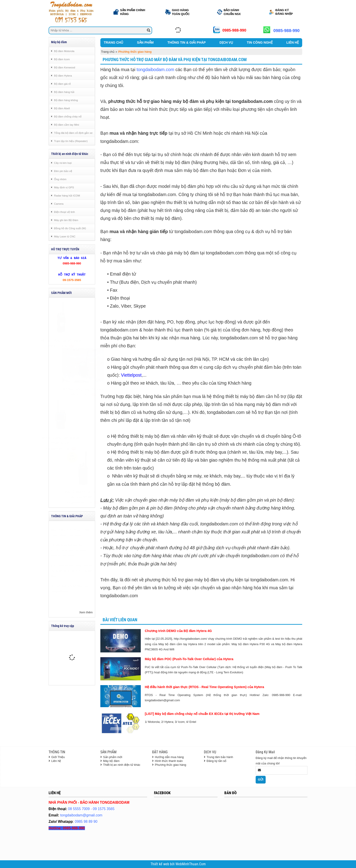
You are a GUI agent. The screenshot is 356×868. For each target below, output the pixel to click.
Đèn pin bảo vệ (63, 171)
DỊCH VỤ (226, 42)
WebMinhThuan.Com (191, 864)
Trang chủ (108, 52)
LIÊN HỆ (293, 42)
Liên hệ (56, 761)
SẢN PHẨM (145, 42)
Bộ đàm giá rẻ (62, 84)
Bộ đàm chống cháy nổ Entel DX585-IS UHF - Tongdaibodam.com (72, 443)
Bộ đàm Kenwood (65, 67)
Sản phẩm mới (113, 757)
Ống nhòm (60, 179)
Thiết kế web (160, 864)
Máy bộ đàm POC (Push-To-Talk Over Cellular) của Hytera (189, 659)
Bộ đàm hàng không (66, 100)
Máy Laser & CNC (65, 236)
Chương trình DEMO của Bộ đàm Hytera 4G (178, 631)
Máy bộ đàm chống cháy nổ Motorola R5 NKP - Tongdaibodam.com (72, 497)
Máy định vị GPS (64, 187)
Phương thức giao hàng (171, 765)
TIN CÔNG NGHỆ (260, 42)
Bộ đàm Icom (62, 59)
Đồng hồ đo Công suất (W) (70, 228)
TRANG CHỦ (113, 42)
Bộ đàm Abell (62, 108)
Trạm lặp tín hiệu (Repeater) (71, 141)
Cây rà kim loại (63, 163)
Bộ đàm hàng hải (64, 92)
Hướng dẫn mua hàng (169, 757)
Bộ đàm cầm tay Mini (67, 125)
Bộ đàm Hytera (63, 76)
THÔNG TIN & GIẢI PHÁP (187, 42)
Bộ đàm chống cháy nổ (68, 116)
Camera (59, 204)
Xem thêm (86, 612)
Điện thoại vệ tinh (64, 212)
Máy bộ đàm (111, 761)
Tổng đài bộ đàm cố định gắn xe (73, 133)
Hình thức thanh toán (169, 761)
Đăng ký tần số (216, 761)
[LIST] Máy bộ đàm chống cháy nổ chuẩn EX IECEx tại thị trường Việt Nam (72, 582)
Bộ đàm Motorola (64, 51)
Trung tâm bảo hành (220, 757)
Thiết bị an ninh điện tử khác (122, 765)
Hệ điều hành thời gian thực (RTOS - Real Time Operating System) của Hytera (69, 562)
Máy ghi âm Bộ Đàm (66, 220)
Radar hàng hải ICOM (67, 195)
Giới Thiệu (58, 757)
